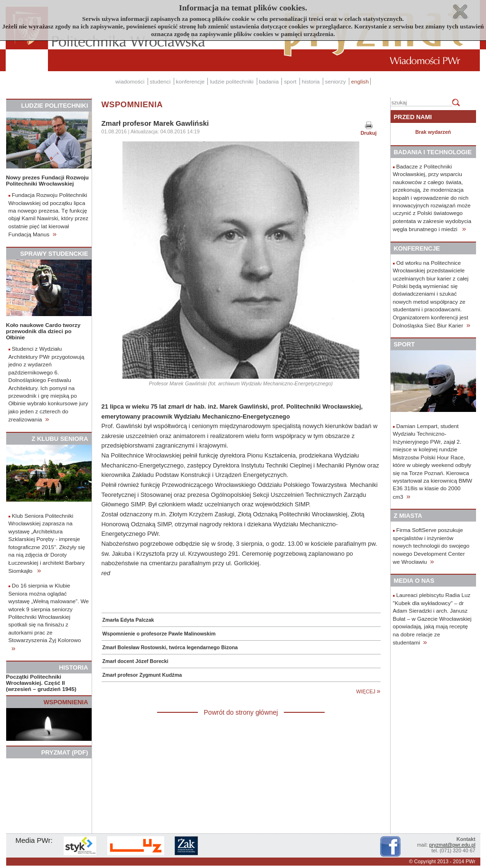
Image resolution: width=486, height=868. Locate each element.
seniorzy (336, 81)
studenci (160, 81)
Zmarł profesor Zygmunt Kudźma (142, 675)
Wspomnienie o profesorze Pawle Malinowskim (159, 634)
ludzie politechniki (232, 81)
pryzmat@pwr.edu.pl (452, 845)
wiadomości (130, 81)
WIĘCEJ (369, 691)
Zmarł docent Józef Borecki (136, 661)
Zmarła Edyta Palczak (128, 620)
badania (269, 81)
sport (290, 81)
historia (311, 81)
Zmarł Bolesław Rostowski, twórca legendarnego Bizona (170, 647)
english (360, 81)
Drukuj (369, 133)
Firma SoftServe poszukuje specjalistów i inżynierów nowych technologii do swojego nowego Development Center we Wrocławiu (431, 546)
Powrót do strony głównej (241, 712)
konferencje (191, 81)
